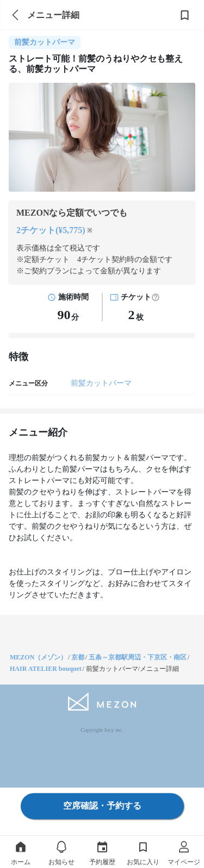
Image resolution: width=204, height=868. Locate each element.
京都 (78, 657)
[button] (156, 297)
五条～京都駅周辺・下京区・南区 (138, 657)
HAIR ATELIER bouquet (46, 669)
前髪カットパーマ (101, 383)
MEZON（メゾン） (38, 657)
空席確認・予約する (102, 806)
